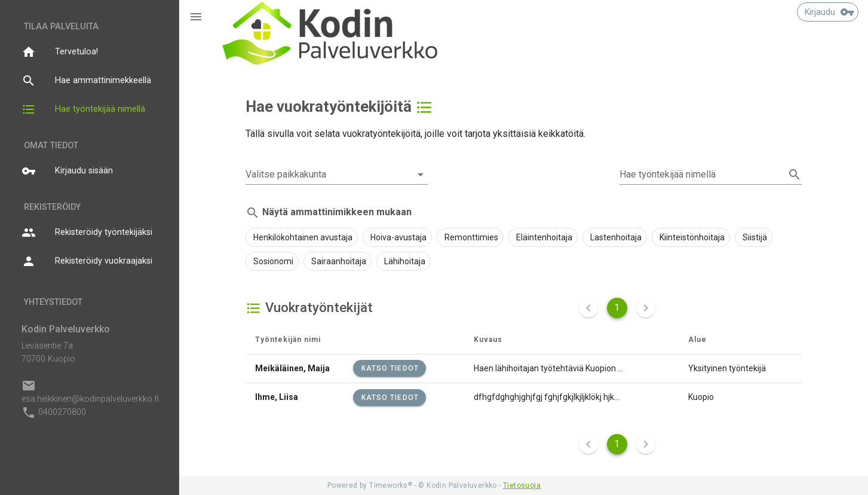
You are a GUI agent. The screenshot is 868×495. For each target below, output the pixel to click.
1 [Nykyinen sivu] (617, 308)
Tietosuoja (522, 485)
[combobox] (337, 175)
